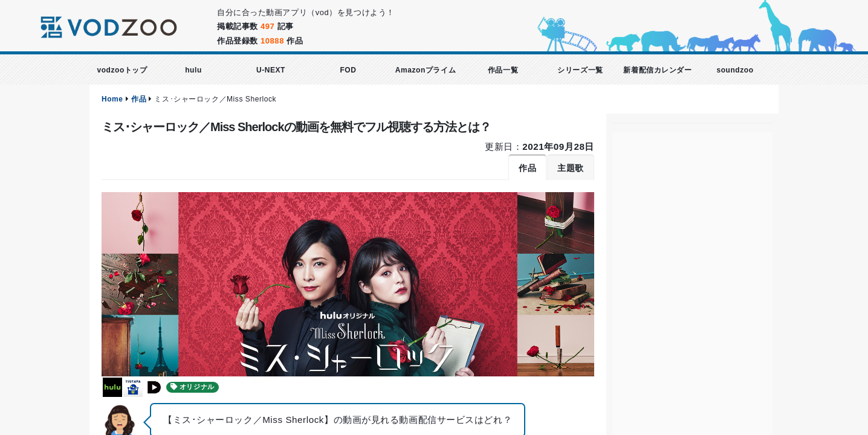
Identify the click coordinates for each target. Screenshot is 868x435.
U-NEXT (271, 70)
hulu (193, 70)
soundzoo (735, 70)
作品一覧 (503, 70)
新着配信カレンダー (657, 70)
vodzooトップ (122, 70)
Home (112, 99)
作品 (139, 99)
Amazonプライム (426, 70)
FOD (348, 70)
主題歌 (571, 168)
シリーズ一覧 (580, 70)
